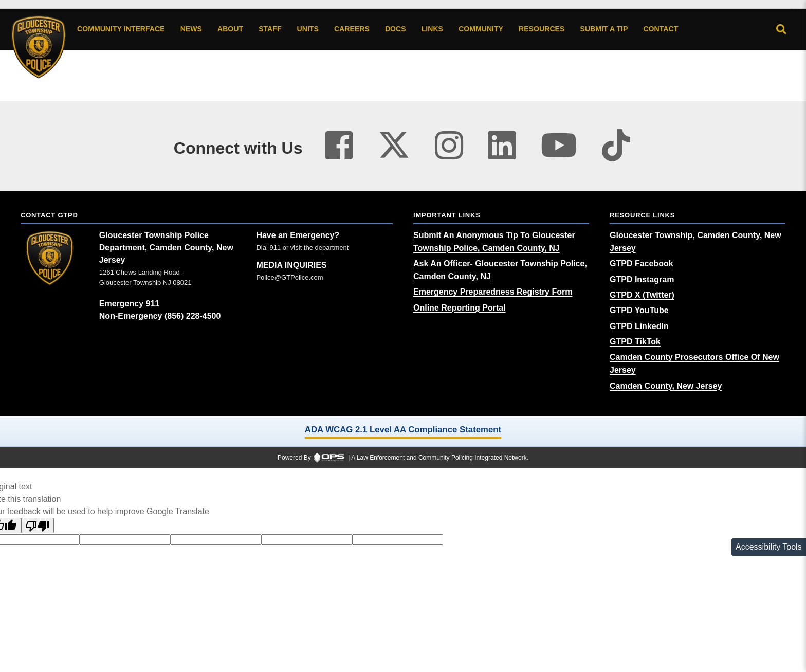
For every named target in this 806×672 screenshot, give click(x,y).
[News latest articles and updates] (191, 29)
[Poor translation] (38, 525)
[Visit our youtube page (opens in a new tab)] (559, 146)
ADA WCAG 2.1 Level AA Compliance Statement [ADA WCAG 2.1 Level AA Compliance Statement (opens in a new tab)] (403, 430)
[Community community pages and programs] (481, 29)
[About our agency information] (230, 29)
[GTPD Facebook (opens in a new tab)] (642, 264)
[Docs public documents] (396, 29)
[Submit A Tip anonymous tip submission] (604, 29)
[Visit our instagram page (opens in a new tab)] (449, 146)
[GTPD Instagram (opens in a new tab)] (642, 279)
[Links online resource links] (432, 29)
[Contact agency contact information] (661, 29)
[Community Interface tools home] (121, 29)
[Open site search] (781, 29)
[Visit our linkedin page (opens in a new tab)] (502, 146)
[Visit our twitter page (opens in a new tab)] (394, 141)
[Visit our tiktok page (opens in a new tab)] (616, 146)
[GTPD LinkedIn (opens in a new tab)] (639, 326)
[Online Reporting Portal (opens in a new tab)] (460, 308)
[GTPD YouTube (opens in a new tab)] (639, 310)
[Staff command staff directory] (270, 29)
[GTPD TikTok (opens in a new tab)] (635, 342)
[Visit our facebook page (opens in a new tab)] (339, 146)
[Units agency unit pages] (308, 29)
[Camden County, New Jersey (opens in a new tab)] (666, 386)
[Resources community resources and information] (542, 29)
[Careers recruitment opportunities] (352, 29)
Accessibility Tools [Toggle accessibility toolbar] (769, 547)
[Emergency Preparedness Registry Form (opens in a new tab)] (493, 292)
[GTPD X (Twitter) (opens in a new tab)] (642, 295)
